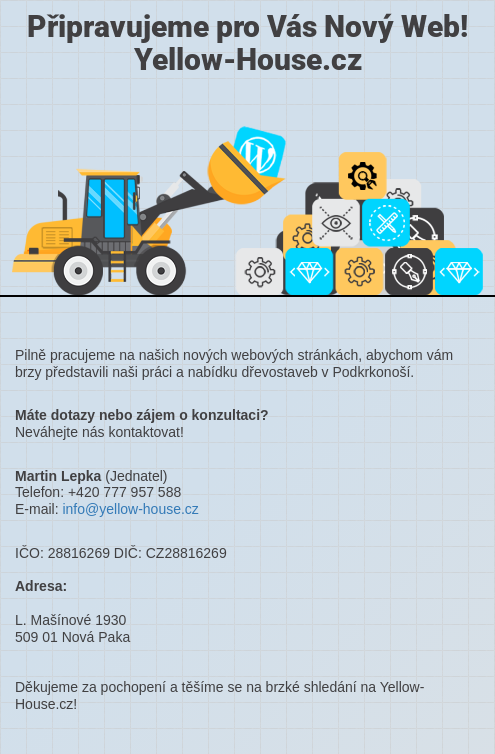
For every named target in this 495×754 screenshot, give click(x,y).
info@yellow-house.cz (130, 509)
